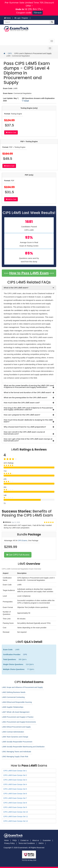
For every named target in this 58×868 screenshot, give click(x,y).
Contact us (24, 840)
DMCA (41, 843)
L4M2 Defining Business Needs (14, 692)
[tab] (29, 288)
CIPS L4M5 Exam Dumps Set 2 (15, 775)
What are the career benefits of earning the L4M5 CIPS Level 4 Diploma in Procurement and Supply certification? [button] (29, 386)
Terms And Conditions (27, 843)
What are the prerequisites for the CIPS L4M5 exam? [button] (26, 398)
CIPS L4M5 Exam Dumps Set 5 (15, 789)
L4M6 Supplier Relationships (13, 707)
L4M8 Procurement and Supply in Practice (18, 717)
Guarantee (47, 840)
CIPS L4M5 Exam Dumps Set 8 (15, 803)
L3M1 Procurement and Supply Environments (19, 722)
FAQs (15, 840)
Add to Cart (11, 132)
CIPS (10, 53)
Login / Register (21, 18)
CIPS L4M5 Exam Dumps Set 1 (15, 771)
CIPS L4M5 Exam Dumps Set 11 (16, 816)
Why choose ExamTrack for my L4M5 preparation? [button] (25, 427)
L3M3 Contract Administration (13, 732)
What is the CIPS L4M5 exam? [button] (16, 288)
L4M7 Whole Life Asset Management (16, 712)
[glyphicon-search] (52, 22)
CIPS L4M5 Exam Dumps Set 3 (15, 780)
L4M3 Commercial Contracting (13, 697)
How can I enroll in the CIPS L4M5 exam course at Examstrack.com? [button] (24, 433)
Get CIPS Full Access (18, 555)
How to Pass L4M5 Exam (29, 273)
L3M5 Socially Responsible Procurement (17, 742)
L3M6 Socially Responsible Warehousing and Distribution (23, 747)
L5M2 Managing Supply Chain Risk (15, 757)
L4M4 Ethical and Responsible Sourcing (17, 702)
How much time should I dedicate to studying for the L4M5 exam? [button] (28, 421)
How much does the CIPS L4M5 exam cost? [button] (22, 403)
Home (7, 18)
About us (36, 840)
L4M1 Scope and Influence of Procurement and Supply (22, 687)
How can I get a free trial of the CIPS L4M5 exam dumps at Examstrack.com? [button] (28, 440)
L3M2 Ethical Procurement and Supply (16, 727)
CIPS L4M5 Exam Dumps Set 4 (15, 784)
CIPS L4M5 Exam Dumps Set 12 (16, 821)
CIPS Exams (22, 541)
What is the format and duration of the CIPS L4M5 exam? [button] (28, 393)
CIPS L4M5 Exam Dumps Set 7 (15, 798)
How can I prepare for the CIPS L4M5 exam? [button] (22, 415)
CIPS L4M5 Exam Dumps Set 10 (16, 812)
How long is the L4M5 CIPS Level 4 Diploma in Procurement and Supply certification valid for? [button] (28, 409)
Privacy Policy (9, 843)
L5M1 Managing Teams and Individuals (17, 752)
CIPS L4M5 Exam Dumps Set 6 (15, 794)
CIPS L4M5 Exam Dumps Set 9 (15, 807)
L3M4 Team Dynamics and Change (15, 737)
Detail (25, 101)
